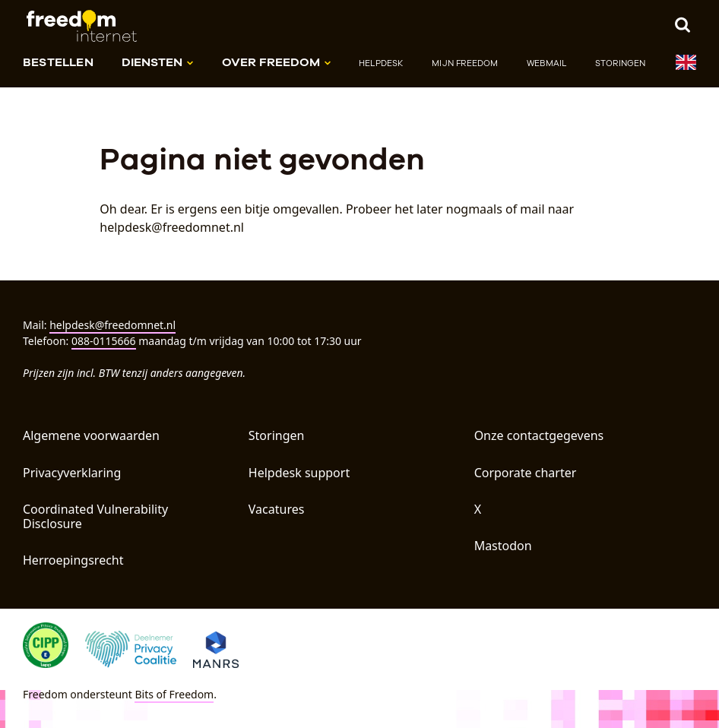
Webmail (546, 63)
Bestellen (58, 62)
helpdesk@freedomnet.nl (112, 325)
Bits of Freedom (174, 694)
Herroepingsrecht (73, 560)
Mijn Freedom (465, 63)
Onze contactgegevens (539, 435)
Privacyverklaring (72, 473)
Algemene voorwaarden (91, 435)
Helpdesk (381, 63)
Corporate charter (526, 473)
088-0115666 (104, 341)
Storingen (621, 63)
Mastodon (503, 546)
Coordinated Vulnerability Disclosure (95, 516)
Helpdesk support (299, 473)
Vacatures (277, 509)
